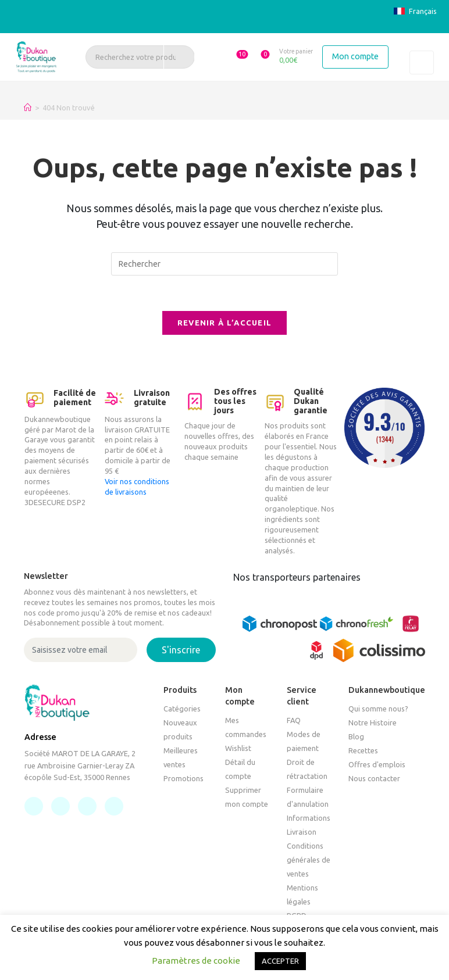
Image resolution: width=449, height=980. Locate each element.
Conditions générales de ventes (309, 860)
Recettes (363, 750)
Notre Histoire (373, 723)
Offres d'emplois (377, 764)
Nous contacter (374, 778)
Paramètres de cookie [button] (196, 961)
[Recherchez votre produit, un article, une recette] (140, 57)
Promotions (183, 778)
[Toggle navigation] (422, 63)
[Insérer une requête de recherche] (224, 264)
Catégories (182, 709)
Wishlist (238, 748)
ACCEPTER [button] (280, 961)
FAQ (294, 720)
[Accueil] (28, 108)
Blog (356, 736)
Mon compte (355, 56)
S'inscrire (181, 650)
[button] (237, 56)
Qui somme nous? (378, 709)
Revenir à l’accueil (225, 323)
